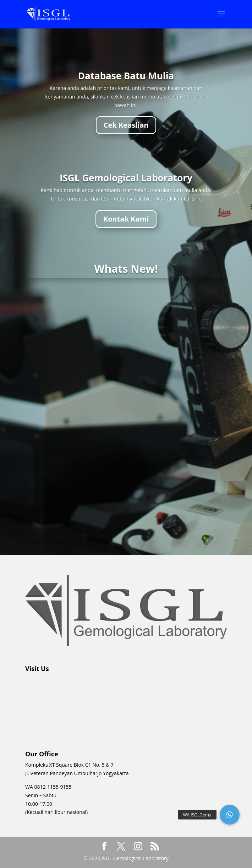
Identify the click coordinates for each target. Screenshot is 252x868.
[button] (230, 815)
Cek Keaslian (126, 125)
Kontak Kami (126, 219)
